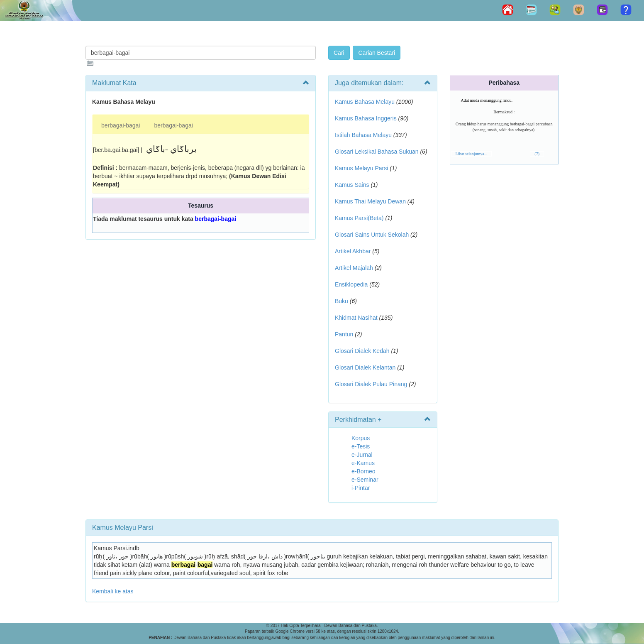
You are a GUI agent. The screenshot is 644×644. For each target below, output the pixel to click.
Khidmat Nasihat (356, 318)
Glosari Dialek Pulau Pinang (371, 384)
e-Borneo (363, 471)
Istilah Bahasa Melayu (363, 135)
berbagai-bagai (121, 125)
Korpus (361, 438)
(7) (537, 154)
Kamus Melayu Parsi (361, 168)
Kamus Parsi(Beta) (359, 218)
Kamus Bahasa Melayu (366, 102)
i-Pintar (361, 488)
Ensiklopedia (351, 284)
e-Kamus (363, 463)
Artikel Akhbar (353, 251)
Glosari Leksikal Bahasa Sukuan (377, 152)
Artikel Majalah (354, 268)
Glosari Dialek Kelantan (365, 367)
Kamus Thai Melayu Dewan (370, 201)
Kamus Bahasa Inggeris (366, 118)
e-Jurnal (362, 455)
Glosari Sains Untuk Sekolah (372, 235)
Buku (342, 301)
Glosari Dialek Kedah (362, 351)
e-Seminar (365, 480)
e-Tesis (361, 446)
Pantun (344, 334)
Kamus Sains (352, 185)
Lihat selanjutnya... (472, 154)
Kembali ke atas (113, 591)
